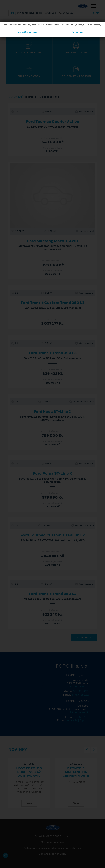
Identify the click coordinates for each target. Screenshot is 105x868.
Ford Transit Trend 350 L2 (53, 594)
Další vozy (84, 637)
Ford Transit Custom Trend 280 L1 (52, 303)
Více (29, 803)
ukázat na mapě (79, 686)
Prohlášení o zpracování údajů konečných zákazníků (52, 848)
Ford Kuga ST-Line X (53, 412)
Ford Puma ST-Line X (53, 473)
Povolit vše (77, 32)
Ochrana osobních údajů (52, 854)
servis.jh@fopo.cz (77, 720)
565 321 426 (81, 691)
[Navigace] (93, 6)
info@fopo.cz (80, 695)
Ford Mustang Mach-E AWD (53, 241)
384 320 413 (81, 717)
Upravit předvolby (28, 32)
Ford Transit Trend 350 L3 (53, 353)
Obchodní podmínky (52, 842)
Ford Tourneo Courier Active (53, 122)
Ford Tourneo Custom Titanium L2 (53, 535)
